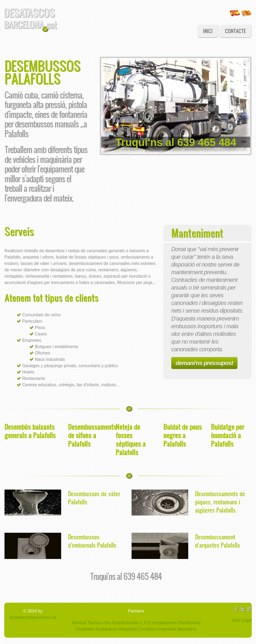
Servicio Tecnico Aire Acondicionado (105, 623)
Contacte (235, 31)
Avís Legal (242, 620)
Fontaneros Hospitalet (116, 629)
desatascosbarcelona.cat (33, 617)
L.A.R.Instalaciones (158, 623)
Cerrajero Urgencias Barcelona (167, 629)
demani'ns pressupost (204, 363)
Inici (208, 31)
